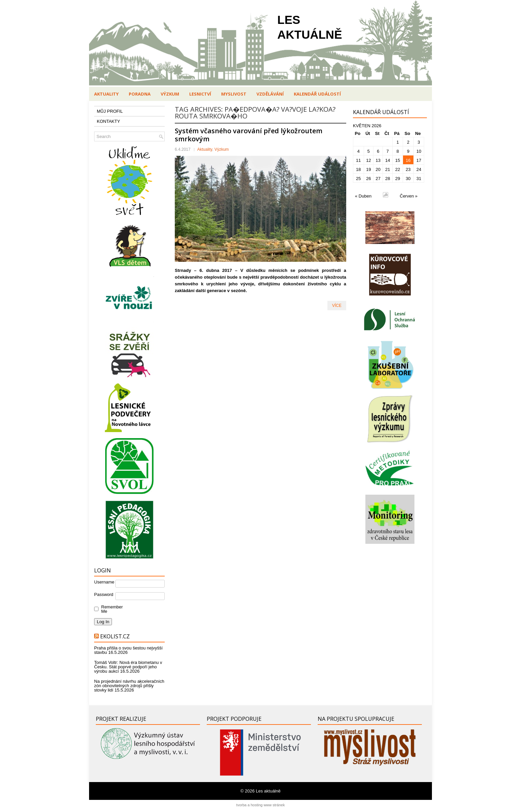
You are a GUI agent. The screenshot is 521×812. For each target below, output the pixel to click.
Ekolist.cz (115, 636)
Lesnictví (200, 94)
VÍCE (337, 306)
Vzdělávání (270, 94)
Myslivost (234, 94)
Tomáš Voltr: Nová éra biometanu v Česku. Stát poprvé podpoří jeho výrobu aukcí (128, 667)
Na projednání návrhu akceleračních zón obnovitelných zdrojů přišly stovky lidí (129, 686)
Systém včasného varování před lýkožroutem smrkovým (249, 135)
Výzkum (170, 94)
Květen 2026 (367, 126)
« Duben (363, 196)
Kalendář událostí (317, 94)
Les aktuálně (268, 791)
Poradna (140, 94)
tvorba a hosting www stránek (260, 805)
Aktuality (106, 94)
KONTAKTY (108, 121)
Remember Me (110, 609)
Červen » (409, 196)
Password (104, 594)
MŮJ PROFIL (110, 111)
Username (104, 582)
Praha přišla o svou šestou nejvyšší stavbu (128, 650)
